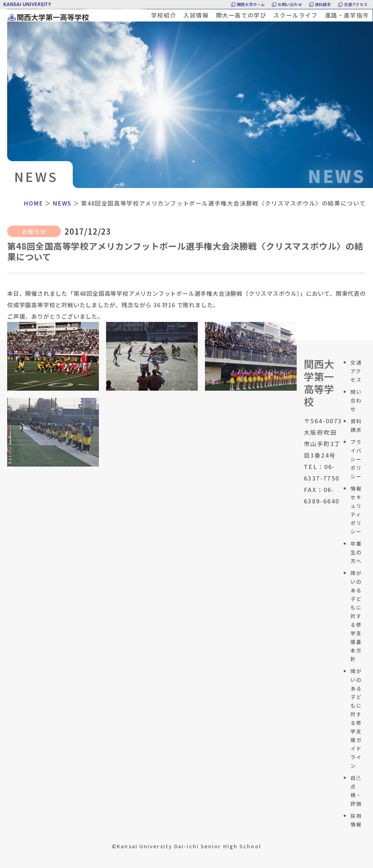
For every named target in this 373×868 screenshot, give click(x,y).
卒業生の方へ (356, 552)
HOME (33, 203)
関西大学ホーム (251, 4)
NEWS (62, 203)
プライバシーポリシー (356, 459)
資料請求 (323, 4)
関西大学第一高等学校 (319, 383)
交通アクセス (356, 4)
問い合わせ (356, 400)
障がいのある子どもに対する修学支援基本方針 (356, 616)
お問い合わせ (290, 4)
